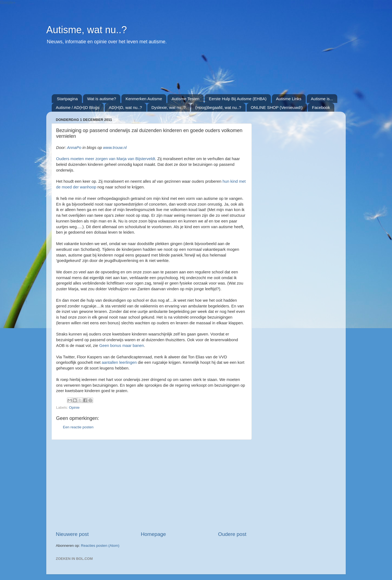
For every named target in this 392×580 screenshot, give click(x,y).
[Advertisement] (184, 72)
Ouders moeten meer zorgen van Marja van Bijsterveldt (106, 159)
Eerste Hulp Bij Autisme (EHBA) (238, 99)
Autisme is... (322, 99)
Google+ (8, 2)
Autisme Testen (185, 99)
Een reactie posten (78, 427)
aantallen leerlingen (119, 362)
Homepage (153, 534)
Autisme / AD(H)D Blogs (78, 107)
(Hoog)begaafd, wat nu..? (218, 107)
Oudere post (232, 534)
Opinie (74, 407)
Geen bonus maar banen (121, 346)
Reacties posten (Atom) (100, 546)
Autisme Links (289, 99)
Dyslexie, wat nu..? (169, 107)
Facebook (321, 107)
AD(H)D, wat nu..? (125, 107)
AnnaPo (74, 148)
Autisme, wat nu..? (87, 30)
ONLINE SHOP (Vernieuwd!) (277, 107)
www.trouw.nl (115, 148)
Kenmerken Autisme (144, 99)
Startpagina (67, 99)
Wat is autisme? (102, 99)
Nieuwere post (72, 534)
